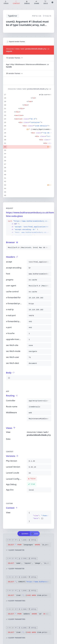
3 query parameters (16, 619)
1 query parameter (15, 550)
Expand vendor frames (16, 42)
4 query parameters (16, 601)
